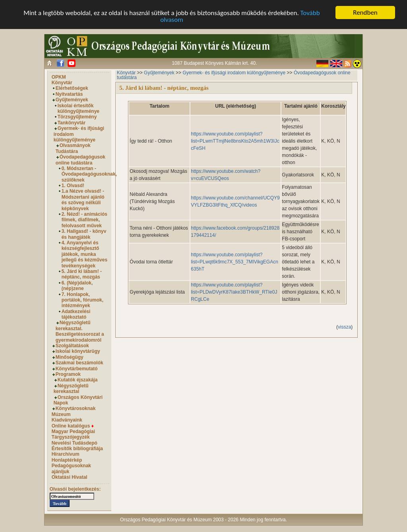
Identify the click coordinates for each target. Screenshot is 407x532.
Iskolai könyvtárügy (78, 351)
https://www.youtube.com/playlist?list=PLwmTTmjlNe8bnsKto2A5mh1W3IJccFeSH (235, 141)
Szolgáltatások (72, 346)
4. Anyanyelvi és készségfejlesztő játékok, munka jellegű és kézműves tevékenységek (84, 254)
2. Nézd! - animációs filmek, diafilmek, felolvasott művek (84, 220)
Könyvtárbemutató (77, 369)
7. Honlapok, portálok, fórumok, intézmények (82, 300)
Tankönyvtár (72, 123)
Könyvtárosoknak (76, 408)
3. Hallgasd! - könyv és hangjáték (84, 234)
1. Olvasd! (73, 186)
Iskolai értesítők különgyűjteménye (78, 108)
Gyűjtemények (72, 100)
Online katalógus (73, 426)
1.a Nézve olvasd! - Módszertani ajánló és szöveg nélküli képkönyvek (83, 200)
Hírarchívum (66, 454)
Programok (68, 374)
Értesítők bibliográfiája (77, 449)
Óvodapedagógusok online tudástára (80, 160)
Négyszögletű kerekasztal (71, 389)
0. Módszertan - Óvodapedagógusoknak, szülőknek (89, 174)
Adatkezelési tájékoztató (76, 314)
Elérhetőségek (72, 88)
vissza (344, 327)
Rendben (365, 13)
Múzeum (61, 414)
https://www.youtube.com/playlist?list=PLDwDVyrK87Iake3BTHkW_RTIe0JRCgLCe (234, 292)
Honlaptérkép (67, 460)
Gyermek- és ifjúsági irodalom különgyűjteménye (234, 73)
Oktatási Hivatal (70, 477)
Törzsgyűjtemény (77, 117)
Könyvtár (62, 83)
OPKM (59, 77)
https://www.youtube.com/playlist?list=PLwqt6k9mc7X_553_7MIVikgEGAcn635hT (235, 262)
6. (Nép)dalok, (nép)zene (77, 286)
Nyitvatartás (69, 94)
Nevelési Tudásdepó (75, 443)
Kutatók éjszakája (78, 380)
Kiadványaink (67, 420)
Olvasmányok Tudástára (73, 148)
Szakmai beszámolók (79, 363)
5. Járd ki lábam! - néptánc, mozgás (82, 274)
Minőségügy (70, 357)
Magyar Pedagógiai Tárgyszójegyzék (73, 434)
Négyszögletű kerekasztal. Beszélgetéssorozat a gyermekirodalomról (80, 331)
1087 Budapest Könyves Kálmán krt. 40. (214, 63)
